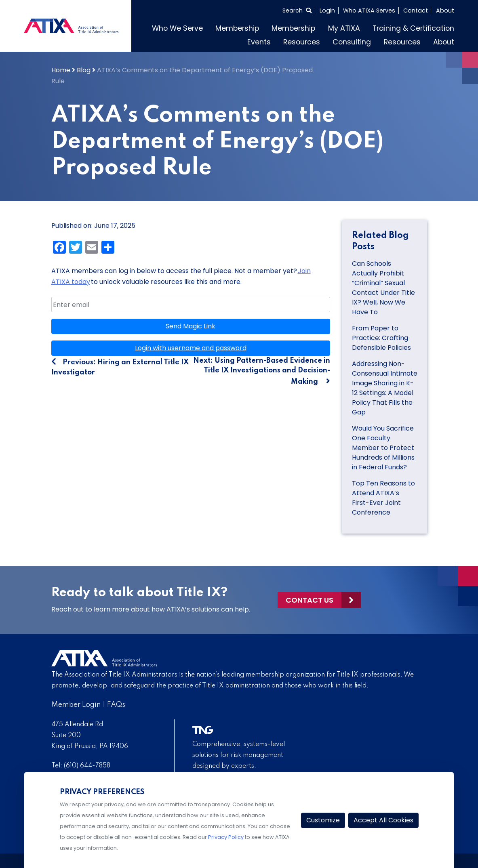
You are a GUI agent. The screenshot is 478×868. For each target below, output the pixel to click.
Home (61, 70)
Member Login (76, 705)
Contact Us (310, 600)
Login (327, 11)
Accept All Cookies (383, 820)
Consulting (352, 42)
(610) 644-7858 (87, 766)
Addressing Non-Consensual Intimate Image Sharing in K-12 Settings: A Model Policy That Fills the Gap (385, 388)
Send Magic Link (191, 326)
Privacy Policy (226, 837)
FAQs (116, 705)
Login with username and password (191, 348)
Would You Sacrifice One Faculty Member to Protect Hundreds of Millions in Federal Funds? (383, 448)
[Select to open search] (297, 11)
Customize (323, 820)
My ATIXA (344, 28)
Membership (237, 28)
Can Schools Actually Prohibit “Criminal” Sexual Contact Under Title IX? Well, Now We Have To (383, 288)
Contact (416, 11)
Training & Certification (413, 28)
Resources (302, 42)
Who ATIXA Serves (369, 11)
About (445, 11)
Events (259, 42)
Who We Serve (177, 28)
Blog (84, 70)
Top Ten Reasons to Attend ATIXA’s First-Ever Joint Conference (383, 498)
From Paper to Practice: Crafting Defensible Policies (382, 338)
